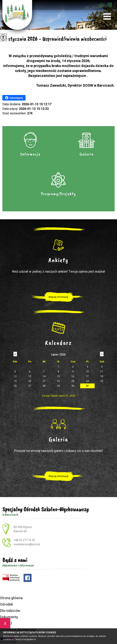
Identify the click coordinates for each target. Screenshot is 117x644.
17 (87, 376)
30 (73, 386)
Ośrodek (7, 604)
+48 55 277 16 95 (110, 5)
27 (30, 386)
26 (15, 386)
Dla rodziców (10, 611)
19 (15, 381)
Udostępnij (14, 98)
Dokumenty (9, 617)
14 (44, 376)
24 (87, 381)
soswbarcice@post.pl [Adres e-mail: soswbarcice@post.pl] (27, 544)
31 (87, 386)
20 (30, 381)
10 (87, 372)
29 (58, 386)
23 (73, 381)
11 (102, 372)
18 (102, 376)
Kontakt (6, 623)
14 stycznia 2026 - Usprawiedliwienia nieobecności (54, 39)
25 (102, 381)
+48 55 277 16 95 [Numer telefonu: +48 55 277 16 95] (24, 540)
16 (73, 376)
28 (44, 386)
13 (30, 376)
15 (58, 376)
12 (15, 376)
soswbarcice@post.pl (101, 5)
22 (58, 381)
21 (44, 381)
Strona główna (11, 598)
